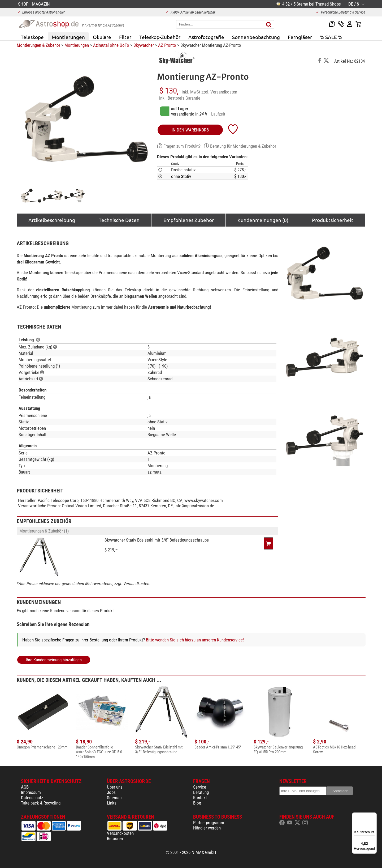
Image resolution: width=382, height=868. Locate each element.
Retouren (115, 839)
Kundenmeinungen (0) (263, 220)
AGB (25, 787)
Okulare (102, 37)
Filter (125, 37)
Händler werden (207, 828)
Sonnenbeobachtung (256, 37)
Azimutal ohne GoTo (111, 45)
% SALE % (331, 37)
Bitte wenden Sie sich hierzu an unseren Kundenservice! (195, 640)
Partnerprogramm (209, 823)
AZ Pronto (167, 45)
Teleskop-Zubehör (160, 37)
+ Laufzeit (217, 114)
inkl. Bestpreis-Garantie (180, 98)
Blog (197, 803)
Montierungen (68, 37)
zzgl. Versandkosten (219, 92)
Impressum (31, 792)
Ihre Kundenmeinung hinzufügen (54, 660)
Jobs (111, 792)
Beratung (201, 792)
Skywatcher (144, 45)
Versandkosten (120, 833)
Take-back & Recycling (41, 803)
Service (200, 787)
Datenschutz (32, 798)
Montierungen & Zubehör (38, 45)
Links (112, 803)
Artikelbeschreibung (52, 220)
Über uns (115, 787)
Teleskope (32, 37)
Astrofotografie (206, 37)
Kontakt (200, 798)
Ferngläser (300, 37)
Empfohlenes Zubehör (189, 220)
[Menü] (374, 816)
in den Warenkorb (190, 130)
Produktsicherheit (333, 220)
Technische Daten (119, 220)
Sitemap (114, 798)
